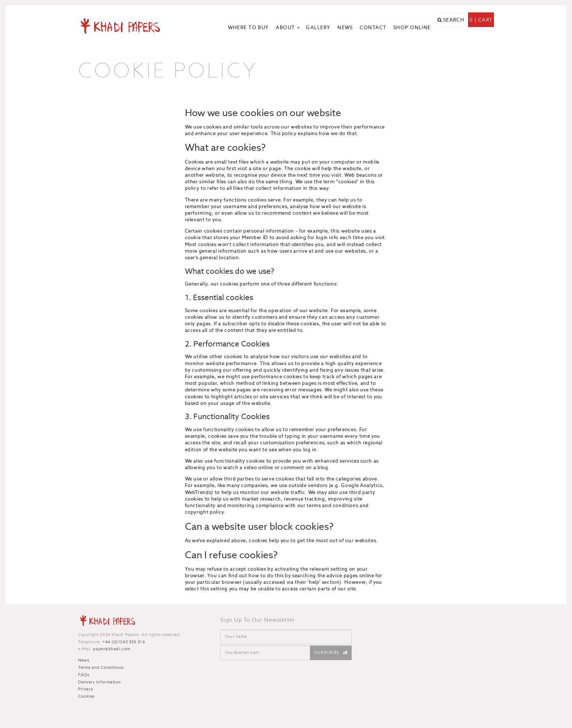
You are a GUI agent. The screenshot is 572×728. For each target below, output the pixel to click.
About (288, 28)
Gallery (318, 28)
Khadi (107, 622)
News (345, 28)
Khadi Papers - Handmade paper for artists (126, 26)
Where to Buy (249, 28)
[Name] (286, 637)
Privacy (86, 689)
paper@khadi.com (112, 649)
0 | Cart (481, 28)
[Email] (265, 653)
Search (454, 28)
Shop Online (412, 28)
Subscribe (327, 652)
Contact (373, 28)
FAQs (84, 675)
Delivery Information (100, 682)
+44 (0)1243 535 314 (124, 642)
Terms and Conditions (101, 667)
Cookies (86, 696)
